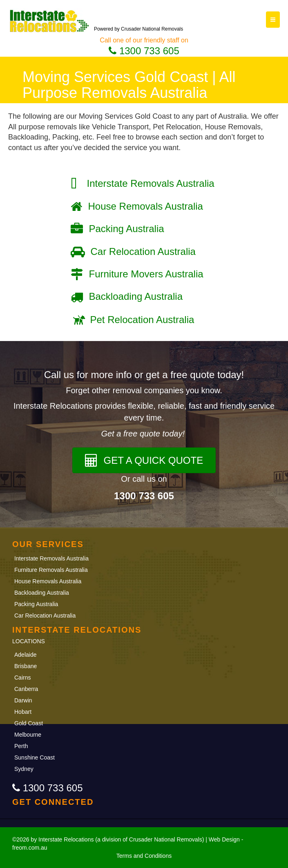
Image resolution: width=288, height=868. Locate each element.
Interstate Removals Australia (51, 558)
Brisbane (26, 666)
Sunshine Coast (35, 757)
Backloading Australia (42, 593)
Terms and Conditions (144, 856)
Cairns (22, 678)
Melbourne (28, 735)
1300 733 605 (144, 51)
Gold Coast (29, 723)
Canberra (26, 689)
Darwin (23, 700)
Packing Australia (36, 604)
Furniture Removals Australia (51, 570)
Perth (21, 746)
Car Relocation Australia (45, 616)
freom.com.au (30, 848)
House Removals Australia (48, 581)
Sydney (24, 769)
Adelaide (26, 655)
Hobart (23, 712)
